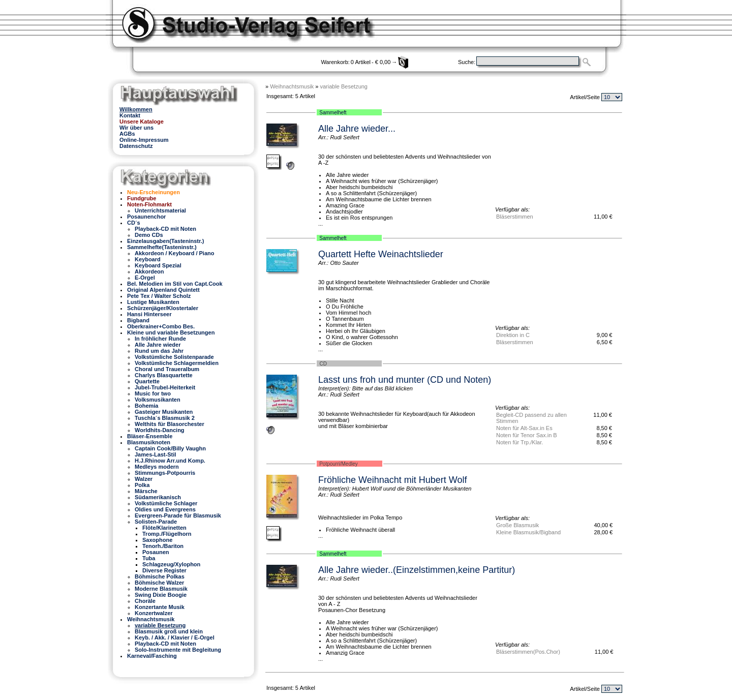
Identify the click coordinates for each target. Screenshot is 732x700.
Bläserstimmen (515, 217)
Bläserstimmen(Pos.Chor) (528, 652)
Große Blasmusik (517, 525)
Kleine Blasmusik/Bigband (528, 532)
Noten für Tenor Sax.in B (527, 435)
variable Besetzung (344, 86)
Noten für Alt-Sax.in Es (524, 428)
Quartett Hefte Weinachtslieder (381, 254)
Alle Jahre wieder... (357, 129)
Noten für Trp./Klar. (520, 442)
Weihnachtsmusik (292, 86)
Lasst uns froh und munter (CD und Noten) (405, 380)
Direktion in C (513, 335)
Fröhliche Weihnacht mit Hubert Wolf (392, 480)
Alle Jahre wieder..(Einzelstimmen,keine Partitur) (417, 570)
